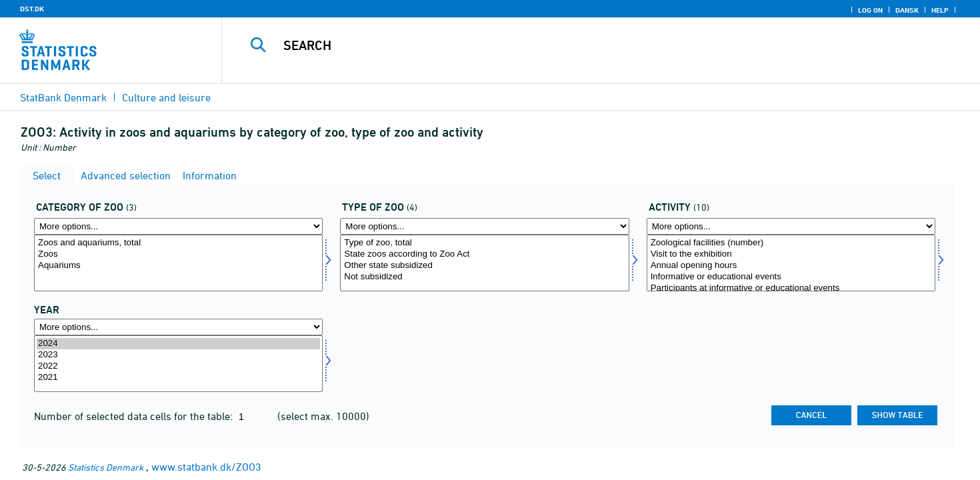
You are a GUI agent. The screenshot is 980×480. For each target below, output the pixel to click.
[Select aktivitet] (791, 263)
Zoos (178, 254)
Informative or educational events (791, 277)
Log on (870, 10)
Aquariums (178, 266)
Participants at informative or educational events (791, 288)
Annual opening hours (791, 266)
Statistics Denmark (106, 467)
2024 (178, 344)
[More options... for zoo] (484, 226)
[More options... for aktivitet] (791, 226)
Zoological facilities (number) (791, 243)
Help (940, 10)
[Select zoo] (484, 263)
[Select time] (178, 364)
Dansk (907, 10)
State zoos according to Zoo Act (484, 254)
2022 (178, 366)
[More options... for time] (178, 327)
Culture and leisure (166, 97)
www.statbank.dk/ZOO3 (206, 467)
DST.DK (32, 9)
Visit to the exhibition (791, 254)
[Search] (577, 45)
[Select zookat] (178, 263)
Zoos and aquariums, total (178, 243)
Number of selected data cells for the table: (135, 416)
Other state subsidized (484, 266)
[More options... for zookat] (178, 226)
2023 (178, 355)
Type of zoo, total (484, 243)
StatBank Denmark (63, 97)
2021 (178, 378)
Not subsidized (484, 277)
